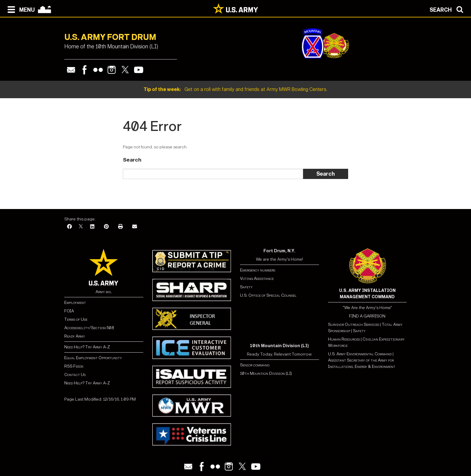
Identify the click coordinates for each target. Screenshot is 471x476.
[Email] (135, 227)
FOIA (69, 311)
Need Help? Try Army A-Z (87, 347)
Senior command (255, 365)
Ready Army (75, 336)
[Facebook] (69, 227)
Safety (246, 287)
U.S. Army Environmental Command (360, 354)
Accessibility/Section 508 (89, 328)
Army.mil (104, 292)
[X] (81, 227)
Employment (75, 303)
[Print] (120, 227)
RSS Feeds (74, 366)
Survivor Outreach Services (354, 324)
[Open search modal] (448, 9)
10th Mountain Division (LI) (266, 373)
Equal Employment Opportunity (93, 358)
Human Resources (344, 339)
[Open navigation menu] (20, 9)
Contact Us (75, 375)
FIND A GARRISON (367, 316)
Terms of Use (76, 319)
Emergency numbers (258, 270)
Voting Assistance (257, 279)
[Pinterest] (106, 227)
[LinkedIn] (92, 227)
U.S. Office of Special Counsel (268, 295)
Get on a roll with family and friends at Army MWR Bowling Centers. (235, 89)
